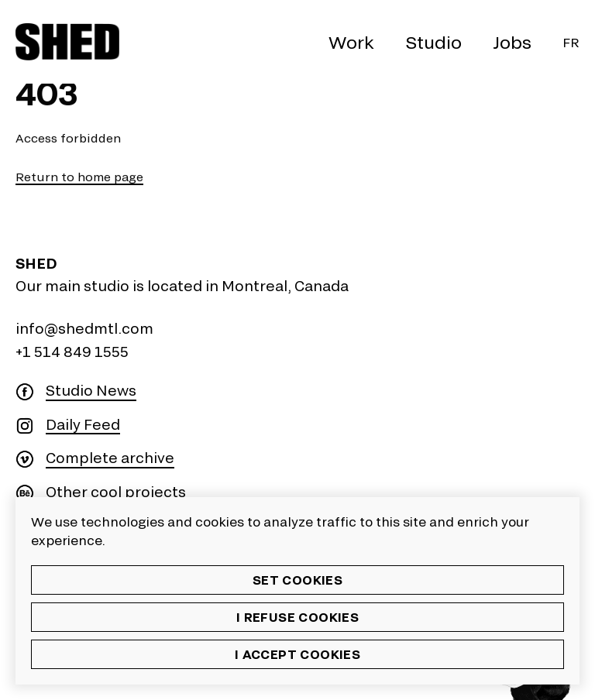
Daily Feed (83, 425)
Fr (571, 42)
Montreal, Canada (285, 286)
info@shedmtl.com (84, 328)
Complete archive (110, 458)
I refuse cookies (297, 617)
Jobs (512, 42)
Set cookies (297, 580)
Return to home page (79, 177)
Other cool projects (116, 492)
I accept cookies (297, 654)
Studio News (91, 391)
